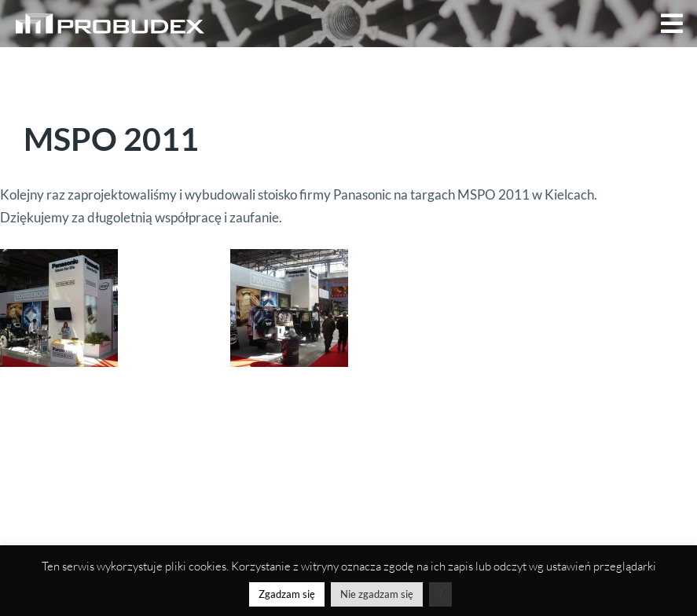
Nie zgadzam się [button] (377, 594)
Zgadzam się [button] (287, 594)
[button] (672, 24)
